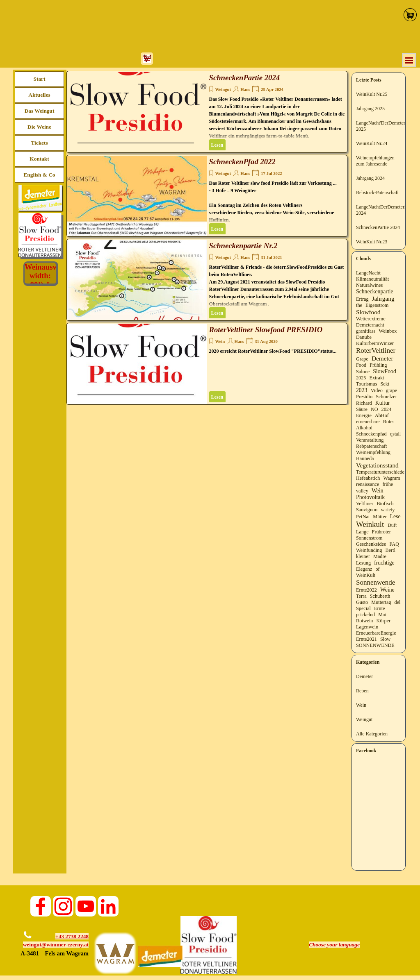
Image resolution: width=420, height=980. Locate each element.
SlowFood (384, 371)
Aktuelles (39, 95)
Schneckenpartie (375, 292)
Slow (385, 639)
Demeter (382, 358)
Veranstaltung (370, 440)
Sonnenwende (375, 582)
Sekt (385, 384)
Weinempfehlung (373, 452)
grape (391, 390)
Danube (364, 337)
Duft (392, 525)
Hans (245, 90)
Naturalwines (369, 285)
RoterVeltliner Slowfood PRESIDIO (266, 330)
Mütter (380, 517)
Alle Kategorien (372, 734)
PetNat (363, 517)
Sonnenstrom (369, 538)
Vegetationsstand (377, 465)
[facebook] (41, 906)
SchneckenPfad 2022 (242, 162)
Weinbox (388, 331)
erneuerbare (368, 422)
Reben (362, 691)
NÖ (374, 409)
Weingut (223, 90)
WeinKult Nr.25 (372, 94)
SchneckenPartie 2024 (245, 78)
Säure (362, 409)
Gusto (362, 602)
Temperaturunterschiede (380, 472)
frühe (388, 484)
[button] (26, 929)
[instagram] (63, 906)
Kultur (383, 403)
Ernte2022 (366, 590)
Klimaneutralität (372, 279)
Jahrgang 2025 (370, 109)
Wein (220, 341)
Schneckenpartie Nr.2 (243, 246)
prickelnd (365, 615)
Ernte (380, 608)
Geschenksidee (371, 544)
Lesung (363, 563)
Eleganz (364, 569)
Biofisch (385, 504)
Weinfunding (369, 550)
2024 (386, 409)
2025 (361, 378)
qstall (396, 434)
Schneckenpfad (371, 434)
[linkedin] (108, 906)
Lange (362, 532)
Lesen (217, 145)
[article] (207, 112)
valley (362, 491)
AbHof (382, 415)
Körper (384, 621)
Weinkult (370, 524)
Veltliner (365, 504)
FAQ (394, 544)
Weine (387, 590)
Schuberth (380, 596)
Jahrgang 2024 (370, 178)
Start (40, 79)
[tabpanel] (51, 945)
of (377, 569)
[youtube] (86, 906)
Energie (364, 415)
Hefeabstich (368, 478)
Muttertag (381, 602)
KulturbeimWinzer (375, 343)
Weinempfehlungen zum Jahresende (375, 161)
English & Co (39, 175)
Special (363, 608)
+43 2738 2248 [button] (72, 936)
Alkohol (364, 428)
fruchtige (384, 563)
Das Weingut (40, 111)
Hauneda (365, 458)
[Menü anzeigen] (409, 60)
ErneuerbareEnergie (376, 633)
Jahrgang (383, 298)
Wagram (391, 478)
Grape (362, 359)
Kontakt (39, 159)
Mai (382, 615)
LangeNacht (368, 273)
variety (388, 510)
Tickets (39, 143)
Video (377, 390)
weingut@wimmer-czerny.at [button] (56, 945)
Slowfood (368, 312)
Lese (395, 516)
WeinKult (366, 575)
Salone (363, 372)
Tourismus (366, 384)
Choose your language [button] (334, 945)
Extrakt (377, 378)
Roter (389, 422)
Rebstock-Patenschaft (377, 193)
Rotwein (364, 621)
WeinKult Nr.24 (372, 143)
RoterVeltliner (376, 350)
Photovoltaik (370, 497)
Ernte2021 (366, 639)
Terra (361, 596)
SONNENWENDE (375, 645)
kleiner (363, 556)
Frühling (378, 365)
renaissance (367, 484)
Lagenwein (367, 627)
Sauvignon (367, 510)
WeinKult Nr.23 (372, 242)
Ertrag (362, 299)
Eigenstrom (377, 305)
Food (361, 365)
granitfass (366, 331)
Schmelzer (386, 397)
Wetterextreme (371, 319)
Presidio (364, 397)
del (398, 602)
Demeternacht (370, 325)
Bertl (390, 550)
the (359, 305)
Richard (364, 403)
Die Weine (39, 127)
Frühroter (381, 532)
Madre (380, 556)
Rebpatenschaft (371, 446)
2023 (362, 390)
